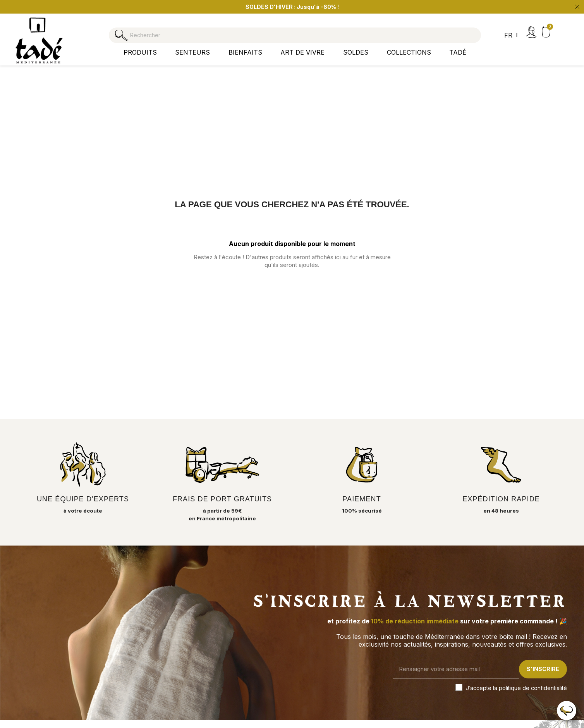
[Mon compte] (531, 32)
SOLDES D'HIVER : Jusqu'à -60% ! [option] (292, 7)
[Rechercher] (292, 31)
